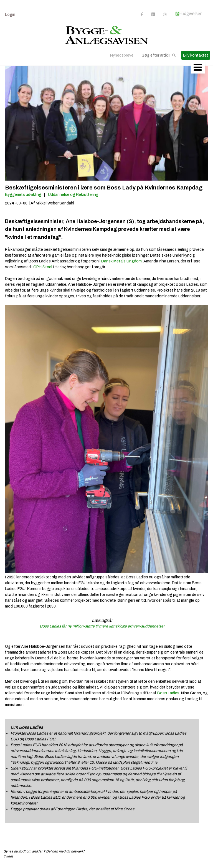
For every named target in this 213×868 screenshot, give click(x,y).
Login (10, 15)
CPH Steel (43, 267)
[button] (174, 55)
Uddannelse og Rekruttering (73, 195)
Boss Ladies (168, 693)
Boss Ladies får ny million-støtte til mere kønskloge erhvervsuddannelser (102, 626)
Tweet (8, 856)
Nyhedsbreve (122, 55)
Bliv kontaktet (196, 55)
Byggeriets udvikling (23, 195)
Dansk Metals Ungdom (121, 261)
